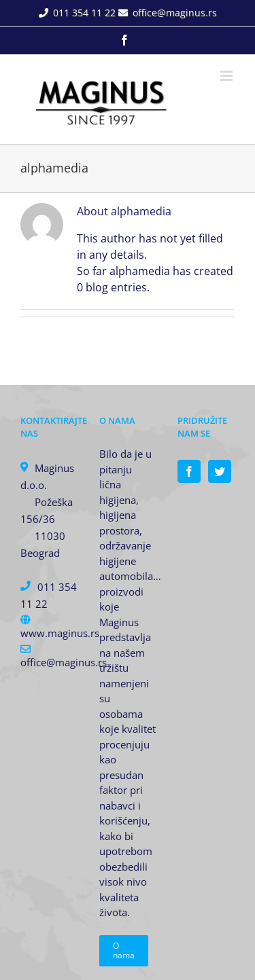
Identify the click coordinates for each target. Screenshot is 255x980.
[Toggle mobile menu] (227, 76)
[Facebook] (189, 471)
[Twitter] (220, 471)
